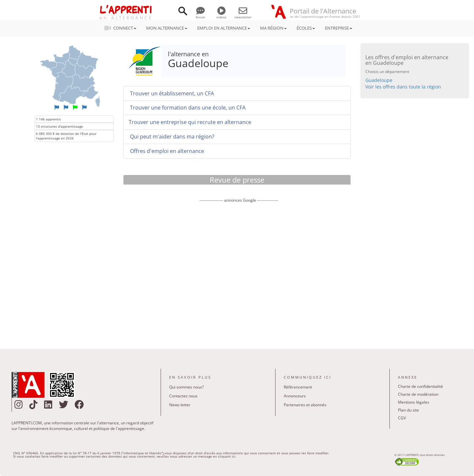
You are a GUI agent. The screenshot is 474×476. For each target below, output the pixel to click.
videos (221, 15)
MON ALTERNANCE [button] (167, 28)
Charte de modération (418, 394)
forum (200, 15)
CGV (402, 418)
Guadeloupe (379, 80)
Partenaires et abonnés (305, 405)
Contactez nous (183, 396)
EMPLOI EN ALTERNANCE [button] (224, 28)
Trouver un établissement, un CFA (171, 93)
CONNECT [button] (122, 28)
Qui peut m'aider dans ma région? (171, 137)
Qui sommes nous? (186, 387)
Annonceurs (295, 396)
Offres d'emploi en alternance (166, 151)
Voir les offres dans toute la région (403, 87)
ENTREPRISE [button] (339, 28)
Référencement (298, 387)
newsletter (243, 15)
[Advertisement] (239, 271)
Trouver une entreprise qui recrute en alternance (190, 122)
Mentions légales (414, 402)
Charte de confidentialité (421, 386)
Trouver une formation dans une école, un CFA (187, 108)
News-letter (180, 405)
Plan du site (408, 410)
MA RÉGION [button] (273, 28)
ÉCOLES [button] (306, 28)
